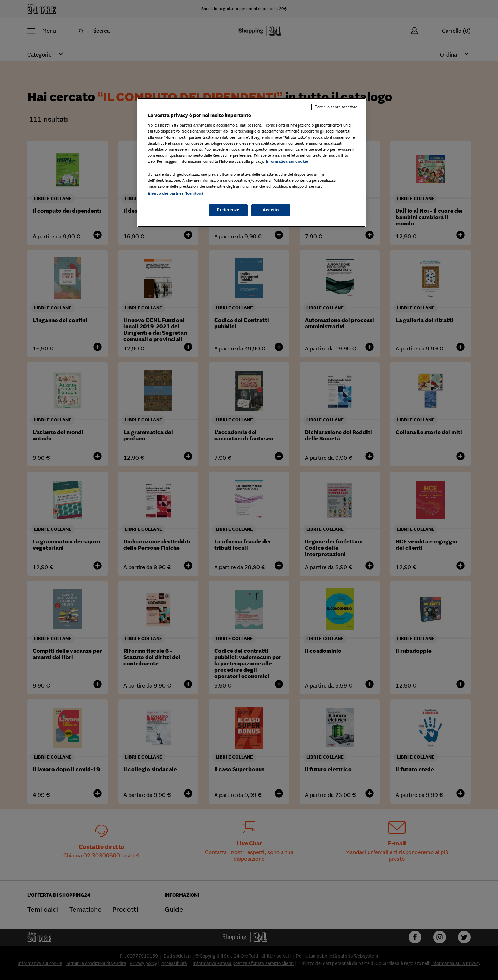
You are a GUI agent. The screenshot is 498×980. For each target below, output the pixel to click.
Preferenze (228, 210)
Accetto (271, 210)
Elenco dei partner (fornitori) (175, 193)
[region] (251, 163)
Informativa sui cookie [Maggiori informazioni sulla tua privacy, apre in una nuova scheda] (287, 161)
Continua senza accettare (336, 107)
